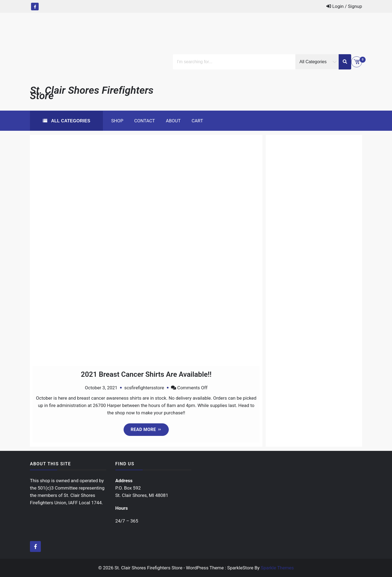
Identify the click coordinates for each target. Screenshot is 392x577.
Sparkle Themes (277, 568)
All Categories (70, 121)
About (173, 121)
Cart (197, 121)
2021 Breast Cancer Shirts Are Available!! (146, 374)
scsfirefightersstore (144, 388)
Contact (145, 121)
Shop (117, 121)
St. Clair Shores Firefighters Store (92, 93)
